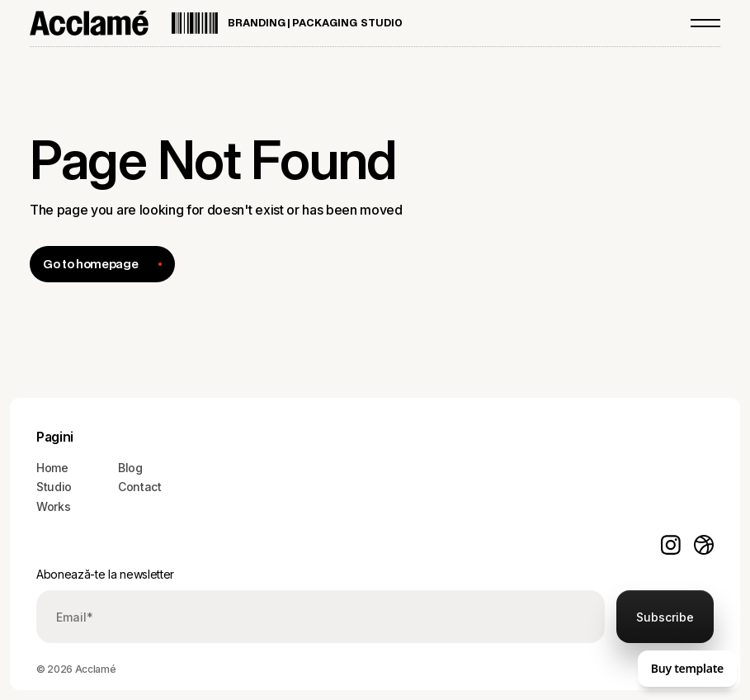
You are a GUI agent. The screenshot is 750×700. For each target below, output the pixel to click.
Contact (140, 487)
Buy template (687, 668)
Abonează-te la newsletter (105, 574)
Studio (54, 487)
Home (52, 468)
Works (53, 506)
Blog (130, 468)
